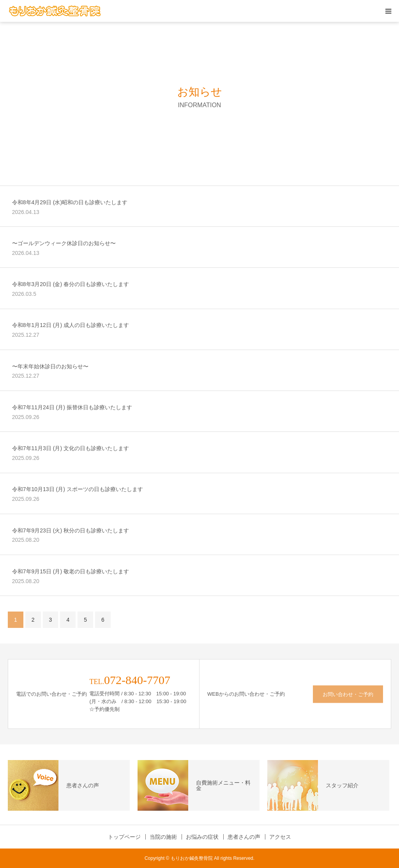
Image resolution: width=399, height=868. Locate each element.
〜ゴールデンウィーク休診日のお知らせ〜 (64, 243)
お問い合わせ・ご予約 (348, 694)
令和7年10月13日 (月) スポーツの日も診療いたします (78, 489)
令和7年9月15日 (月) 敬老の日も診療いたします (71, 571)
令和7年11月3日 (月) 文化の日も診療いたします (71, 448)
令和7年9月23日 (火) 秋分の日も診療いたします (71, 530)
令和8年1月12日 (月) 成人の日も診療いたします (71, 325)
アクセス (280, 837)
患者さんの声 (244, 837)
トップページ (124, 837)
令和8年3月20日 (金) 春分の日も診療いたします (71, 284)
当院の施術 (163, 837)
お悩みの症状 (202, 837)
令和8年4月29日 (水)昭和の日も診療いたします (70, 202)
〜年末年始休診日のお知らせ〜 (50, 366)
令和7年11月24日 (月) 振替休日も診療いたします (72, 407)
